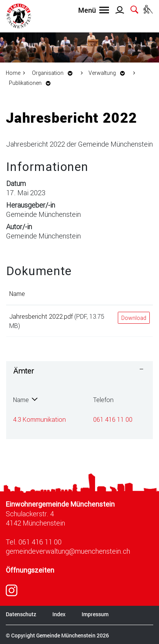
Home (13, 73)
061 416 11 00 (113, 419)
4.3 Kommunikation (39, 419)
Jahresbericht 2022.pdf (41, 316)
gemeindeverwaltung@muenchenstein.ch (68, 551)
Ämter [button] (24, 371)
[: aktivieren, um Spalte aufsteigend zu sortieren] (134, 294)
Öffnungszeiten (30, 570)
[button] (54, 73)
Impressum (95, 614)
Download (134, 318)
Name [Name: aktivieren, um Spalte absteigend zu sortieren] (21, 400)
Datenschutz (21, 614)
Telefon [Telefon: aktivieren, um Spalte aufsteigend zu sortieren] (103, 400)
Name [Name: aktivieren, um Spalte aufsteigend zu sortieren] (17, 293)
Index (59, 614)
